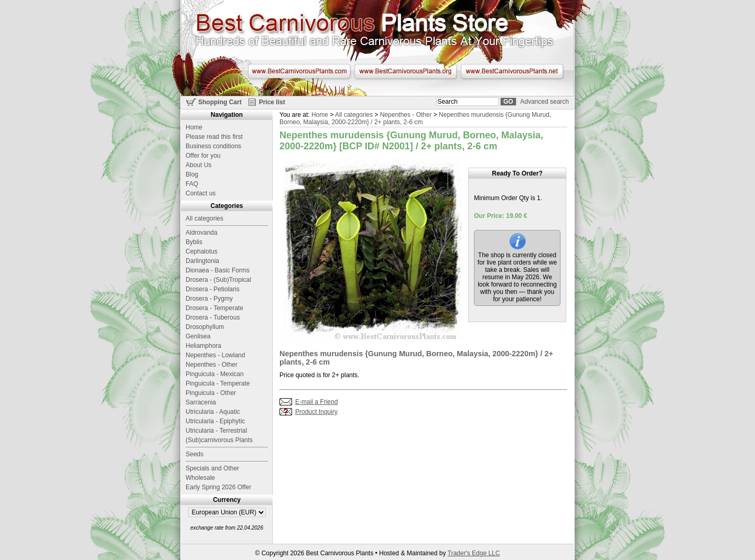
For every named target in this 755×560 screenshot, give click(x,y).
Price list (272, 102)
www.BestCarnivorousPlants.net (512, 71)
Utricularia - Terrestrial (216, 431)
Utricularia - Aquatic (213, 412)
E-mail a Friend (316, 402)
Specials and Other (212, 468)
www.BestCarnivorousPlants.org (406, 71)
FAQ (192, 184)
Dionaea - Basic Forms (218, 270)
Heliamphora (203, 346)
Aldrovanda (202, 233)
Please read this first (214, 137)
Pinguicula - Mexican (215, 374)
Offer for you (203, 156)
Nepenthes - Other (406, 115)
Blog (192, 174)
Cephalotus (202, 251)
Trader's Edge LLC (474, 553)
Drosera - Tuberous (213, 317)
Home (320, 115)
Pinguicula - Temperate (218, 383)
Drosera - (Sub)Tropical (218, 280)
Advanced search (544, 102)
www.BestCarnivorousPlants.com (299, 71)
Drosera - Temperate (214, 308)
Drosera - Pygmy (209, 299)
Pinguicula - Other (211, 393)
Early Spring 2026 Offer (218, 487)
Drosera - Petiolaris (213, 289)
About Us (198, 165)
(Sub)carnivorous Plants (219, 440)
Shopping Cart (220, 102)
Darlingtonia (202, 261)
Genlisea (198, 336)
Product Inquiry (316, 412)
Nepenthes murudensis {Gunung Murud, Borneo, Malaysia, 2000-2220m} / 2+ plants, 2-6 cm (415, 118)
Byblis (194, 242)
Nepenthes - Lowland (215, 355)
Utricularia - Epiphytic (215, 421)
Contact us (201, 193)
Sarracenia (201, 402)
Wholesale (200, 478)
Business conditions (213, 146)
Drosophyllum (205, 327)
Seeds (195, 454)
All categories (354, 115)
